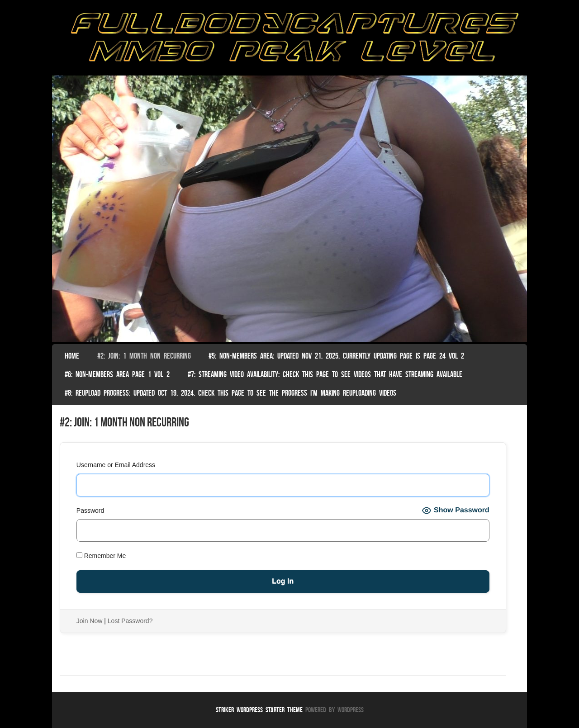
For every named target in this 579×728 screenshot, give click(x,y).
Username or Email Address (116, 465)
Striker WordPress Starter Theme (259, 710)
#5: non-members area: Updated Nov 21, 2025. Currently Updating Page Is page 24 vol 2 (336, 356)
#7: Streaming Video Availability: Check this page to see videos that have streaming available (325, 374)
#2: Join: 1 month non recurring (144, 356)
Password (90, 511)
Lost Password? (130, 621)
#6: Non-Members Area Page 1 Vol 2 (117, 374)
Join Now (90, 621)
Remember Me (101, 556)
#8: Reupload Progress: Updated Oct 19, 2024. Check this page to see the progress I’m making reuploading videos (230, 393)
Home (72, 356)
